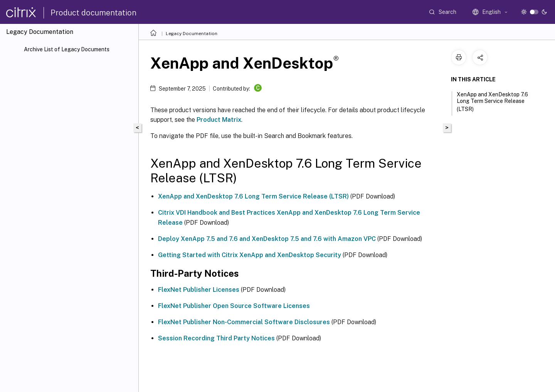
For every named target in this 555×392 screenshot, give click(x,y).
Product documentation (93, 13)
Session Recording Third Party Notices (216, 338)
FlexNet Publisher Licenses (199, 290)
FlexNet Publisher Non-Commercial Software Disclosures (244, 322)
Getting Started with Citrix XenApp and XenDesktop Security (250, 255)
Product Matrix (219, 120)
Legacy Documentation (192, 34)
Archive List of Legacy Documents (67, 49)
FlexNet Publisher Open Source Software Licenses (234, 306)
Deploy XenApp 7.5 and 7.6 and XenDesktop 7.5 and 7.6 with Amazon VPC (267, 239)
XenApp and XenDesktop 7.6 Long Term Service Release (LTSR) (253, 196)
